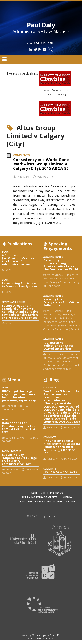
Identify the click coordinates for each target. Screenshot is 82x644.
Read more (53, 223)
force (40, 635)
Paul (34, 493)
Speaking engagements (39, 497)
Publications (53, 493)
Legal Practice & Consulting (40, 501)
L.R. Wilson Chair (38, 639)
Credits (51, 516)
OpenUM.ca (56, 635)
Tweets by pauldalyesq (23, 73)
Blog (71, 501)
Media (67, 497)
